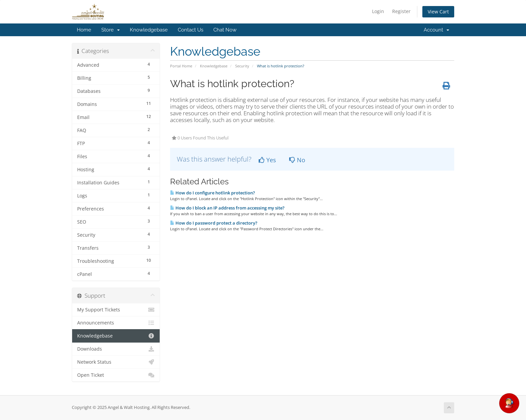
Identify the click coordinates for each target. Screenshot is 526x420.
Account (436, 30)
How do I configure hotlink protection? (213, 193)
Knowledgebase (149, 30)
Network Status (116, 362)
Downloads (116, 349)
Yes (267, 160)
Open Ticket (116, 375)
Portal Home (181, 66)
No (297, 160)
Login (378, 11)
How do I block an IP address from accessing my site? (227, 208)
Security (242, 66)
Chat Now (225, 30)
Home (84, 30)
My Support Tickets (116, 310)
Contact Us (191, 30)
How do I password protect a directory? (214, 223)
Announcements (116, 323)
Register (401, 11)
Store (111, 30)
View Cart (438, 12)
